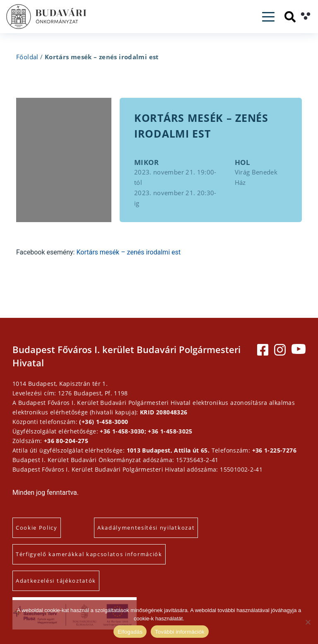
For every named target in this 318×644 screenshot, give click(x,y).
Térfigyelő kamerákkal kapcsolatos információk (89, 554)
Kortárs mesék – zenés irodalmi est (128, 252)
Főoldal (27, 57)
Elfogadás (130, 632)
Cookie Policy (37, 528)
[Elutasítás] (308, 622)
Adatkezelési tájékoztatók (56, 581)
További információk (180, 632)
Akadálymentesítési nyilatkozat (146, 528)
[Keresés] (290, 17)
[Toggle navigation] (268, 17)
